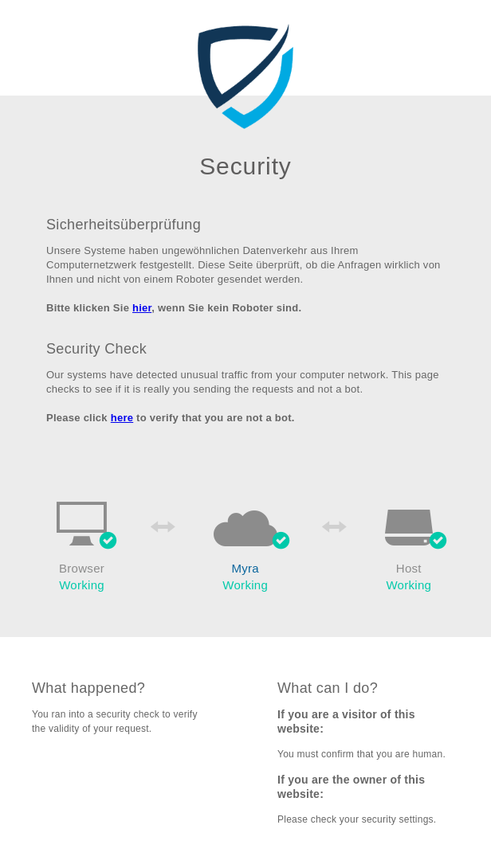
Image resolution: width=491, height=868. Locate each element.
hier (142, 308)
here (122, 418)
